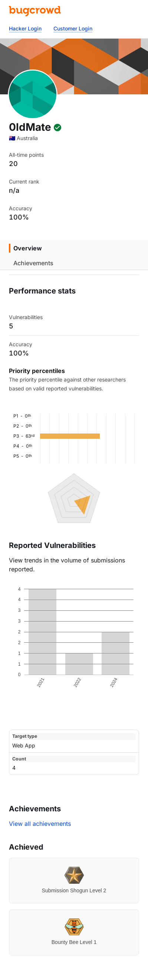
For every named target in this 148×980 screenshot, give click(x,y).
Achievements (33, 263)
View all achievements (40, 824)
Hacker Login (25, 28)
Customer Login (73, 28)
